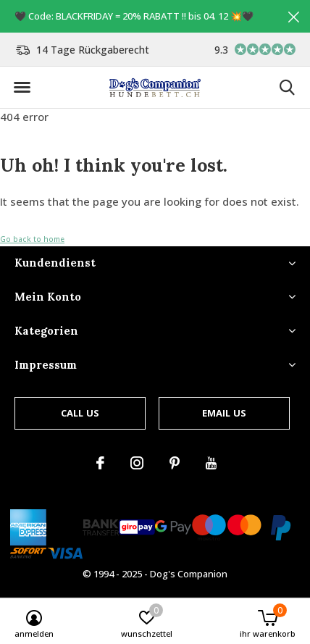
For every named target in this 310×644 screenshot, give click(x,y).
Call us (80, 413)
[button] (22, 88)
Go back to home (32, 239)
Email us (224, 413)
